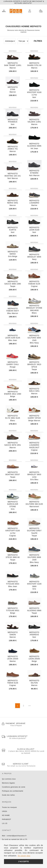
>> (30, 706)
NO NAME (6, 815)
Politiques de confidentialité (13, 791)
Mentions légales (8, 783)
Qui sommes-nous (9, 779)
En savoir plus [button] (24, 856)
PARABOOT (7, 819)
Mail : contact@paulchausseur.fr (14, 836)
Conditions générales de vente (14, 787)
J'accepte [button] (23, 861)
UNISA (5, 811)
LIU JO (5, 823)
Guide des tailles (8, 795)
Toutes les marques (9, 807)
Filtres (38, 41)
